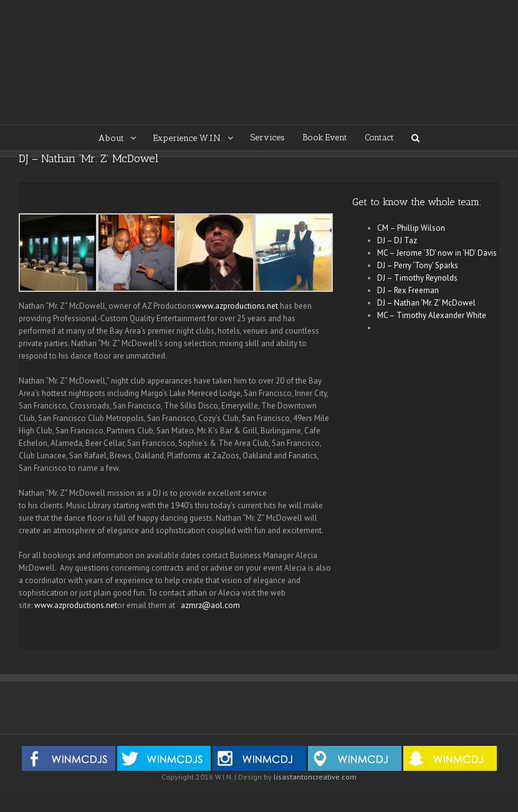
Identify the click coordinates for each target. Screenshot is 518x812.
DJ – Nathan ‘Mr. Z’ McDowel (426, 303)
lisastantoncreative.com (315, 777)
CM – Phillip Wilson (411, 228)
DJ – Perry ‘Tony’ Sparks (418, 265)
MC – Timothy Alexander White (432, 315)
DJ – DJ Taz (397, 240)
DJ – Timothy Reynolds (417, 278)
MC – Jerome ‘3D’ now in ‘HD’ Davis (437, 253)
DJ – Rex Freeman (408, 290)
